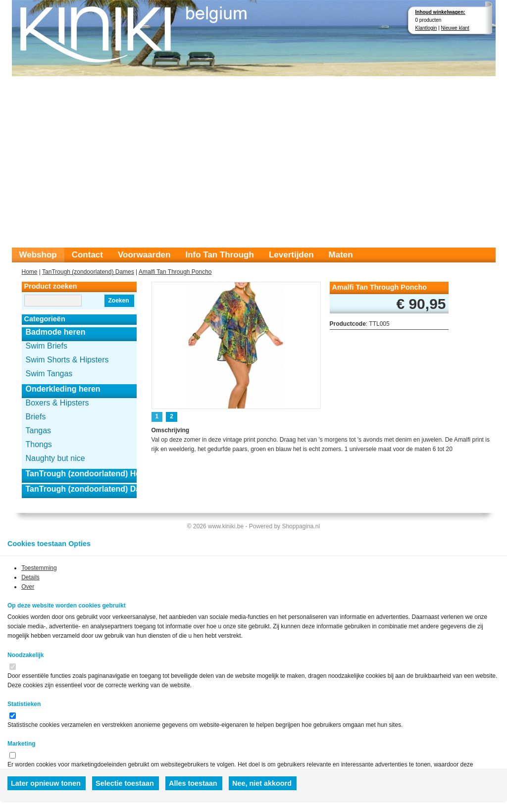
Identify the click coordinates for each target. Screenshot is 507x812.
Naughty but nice (55, 458)
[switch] (13, 667)
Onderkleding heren (63, 389)
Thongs (39, 444)
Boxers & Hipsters (57, 403)
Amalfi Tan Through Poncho (175, 272)
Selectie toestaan (125, 783)
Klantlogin (426, 28)
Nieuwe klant (455, 28)
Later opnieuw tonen (46, 783)
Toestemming (39, 568)
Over (28, 587)
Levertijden (291, 255)
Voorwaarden (144, 255)
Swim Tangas (49, 374)
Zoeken (118, 301)
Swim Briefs (47, 346)
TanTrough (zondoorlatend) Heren (81, 474)
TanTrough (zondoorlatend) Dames (88, 272)
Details (30, 577)
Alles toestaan (193, 783)
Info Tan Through (219, 255)
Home (30, 272)
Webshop (38, 255)
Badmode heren (56, 332)
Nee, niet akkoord (262, 783)
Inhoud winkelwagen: (440, 12)
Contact (87, 255)
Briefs (36, 417)
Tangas (39, 431)
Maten (341, 255)
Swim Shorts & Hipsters (67, 360)
